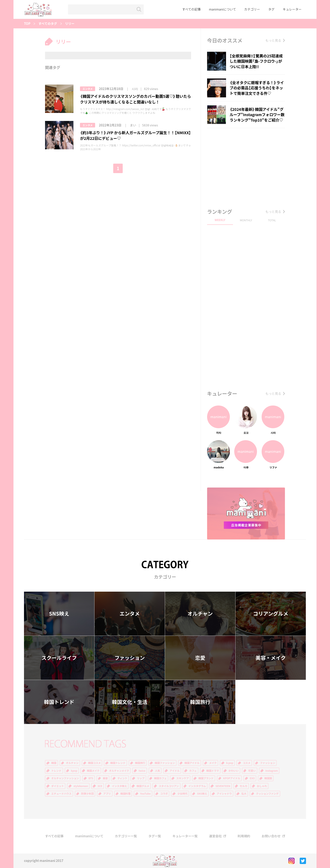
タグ (271, 9)
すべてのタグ (48, 24)
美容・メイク (271, 658)
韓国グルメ (143, 786)
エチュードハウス (61, 794)
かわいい (234, 771)
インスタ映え (119, 786)
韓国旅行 (200, 702)
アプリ (107, 794)
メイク (213, 763)
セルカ (244, 786)
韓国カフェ (160, 778)
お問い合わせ (271, 836)
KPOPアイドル (232, 778)
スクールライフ (59, 658)
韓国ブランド (206, 778)
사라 (135, 89)
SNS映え (59, 614)
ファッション (130, 658)
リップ (141, 778)
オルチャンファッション (65, 778)
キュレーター (292, 9)
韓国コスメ (94, 763)
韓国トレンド (59, 702)
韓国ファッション (165, 763)
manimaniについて (223, 9)
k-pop (230, 763)
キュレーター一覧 (185, 836)
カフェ (193, 771)
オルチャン (200, 614)
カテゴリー (252, 9)
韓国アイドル (192, 763)
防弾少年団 (87, 794)
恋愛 (200, 658)
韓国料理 (125, 794)
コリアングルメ (271, 614)
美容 (105, 778)
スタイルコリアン (169, 786)
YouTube (145, 794)
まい (133, 125)
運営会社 (215, 836)
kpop (74, 771)
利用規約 (244, 836)
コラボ (164, 794)
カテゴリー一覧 (126, 836)
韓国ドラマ (213, 771)
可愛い (252, 771)
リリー (70, 24)
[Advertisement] (246, 167)
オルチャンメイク (119, 771)
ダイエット (58, 786)
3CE (100, 786)
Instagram (272, 771)
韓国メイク (93, 771)
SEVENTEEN (223, 786)
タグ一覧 (155, 836)
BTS (91, 778)
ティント (122, 778)
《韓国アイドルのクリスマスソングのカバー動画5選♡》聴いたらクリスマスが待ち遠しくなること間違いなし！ (135, 99)
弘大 (244, 794)
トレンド (56, 771)
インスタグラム (197, 786)
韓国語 (268, 778)
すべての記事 (191, 9)
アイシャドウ (224, 794)
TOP (27, 24)
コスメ (247, 763)
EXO (252, 778)
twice (142, 771)
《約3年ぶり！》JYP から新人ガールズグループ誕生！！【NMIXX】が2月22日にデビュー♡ (135, 135)
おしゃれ (262, 786)
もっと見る (273, 40)
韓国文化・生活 (130, 702)
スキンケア (183, 778)
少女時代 (182, 794)
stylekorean (81, 786)
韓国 (54, 763)
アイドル (175, 771)
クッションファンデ (267, 794)
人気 (157, 771)
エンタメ (88, 89)
